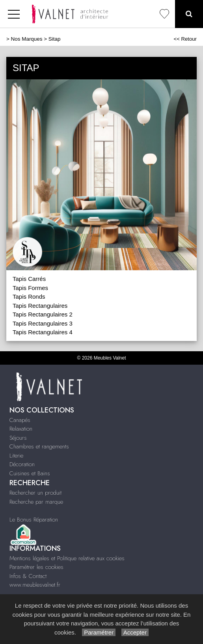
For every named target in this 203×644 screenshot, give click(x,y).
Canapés (20, 420)
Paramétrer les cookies (36, 567)
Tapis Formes (30, 288)
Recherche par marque (36, 502)
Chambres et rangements (39, 446)
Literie (16, 456)
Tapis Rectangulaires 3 (43, 323)
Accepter (135, 632)
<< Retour (185, 39)
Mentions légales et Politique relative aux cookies (67, 558)
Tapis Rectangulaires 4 (43, 332)
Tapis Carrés (29, 279)
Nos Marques (27, 39)
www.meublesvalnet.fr (35, 585)
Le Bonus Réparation (34, 520)
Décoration (22, 464)
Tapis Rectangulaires (40, 306)
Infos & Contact (28, 576)
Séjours (18, 438)
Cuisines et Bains (30, 473)
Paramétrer (99, 632)
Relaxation (21, 429)
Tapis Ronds (29, 297)
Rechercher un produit (35, 493)
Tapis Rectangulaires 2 (43, 314)
